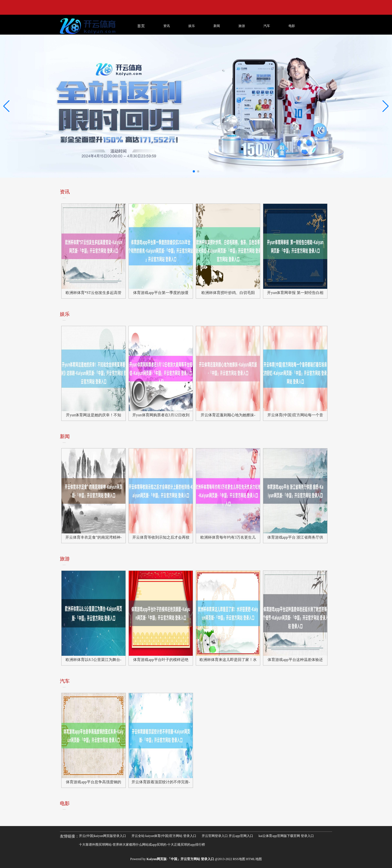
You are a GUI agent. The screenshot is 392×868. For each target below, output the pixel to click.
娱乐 (192, 26)
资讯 (167, 26)
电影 (292, 26)
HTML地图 (254, 859)
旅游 (242, 26)
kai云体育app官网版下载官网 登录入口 (286, 836)
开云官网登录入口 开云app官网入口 (227, 836)
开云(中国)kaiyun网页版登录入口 (102, 836)
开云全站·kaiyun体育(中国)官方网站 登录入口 (164, 836)
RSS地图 (239, 859)
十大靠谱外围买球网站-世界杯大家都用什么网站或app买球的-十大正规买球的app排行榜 (142, 845)
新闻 (217, 26)
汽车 (267, 26)
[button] (386, 106)
